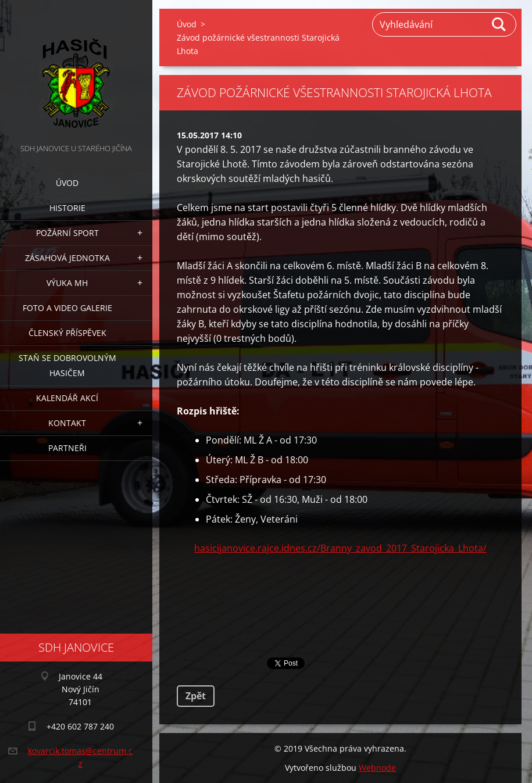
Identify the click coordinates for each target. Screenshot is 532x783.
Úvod (67, 183)
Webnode (377, 768)
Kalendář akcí (67, 398)
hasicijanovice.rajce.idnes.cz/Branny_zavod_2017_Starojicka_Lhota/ (340, 548)
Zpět (196, 696)
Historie (67, 208)
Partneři (67, 448)
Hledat (499, 24)
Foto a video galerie (67, 308)
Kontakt (67, 423)
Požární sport (67, 233)
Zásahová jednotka (67, 258)
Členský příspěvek (67, 333)
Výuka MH (67, 283)
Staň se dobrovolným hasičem (67, 365)
